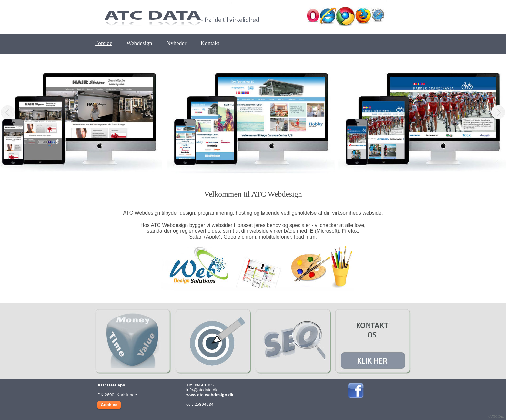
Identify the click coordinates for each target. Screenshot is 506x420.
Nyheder (177, 43)
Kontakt (210, 43)
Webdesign (139, 43)
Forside (104, 43)
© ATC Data (496, 417)
